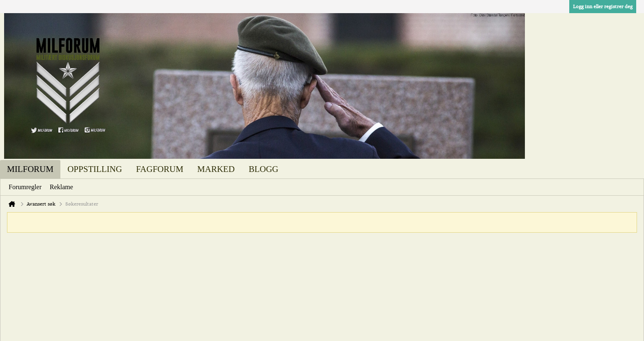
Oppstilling (95, 169)
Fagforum (160, 169)
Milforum (30, 169)
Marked (216, 169)
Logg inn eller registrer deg (603, 7)
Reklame (61, 187)
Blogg (263, 169)
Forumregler (25, 187)
